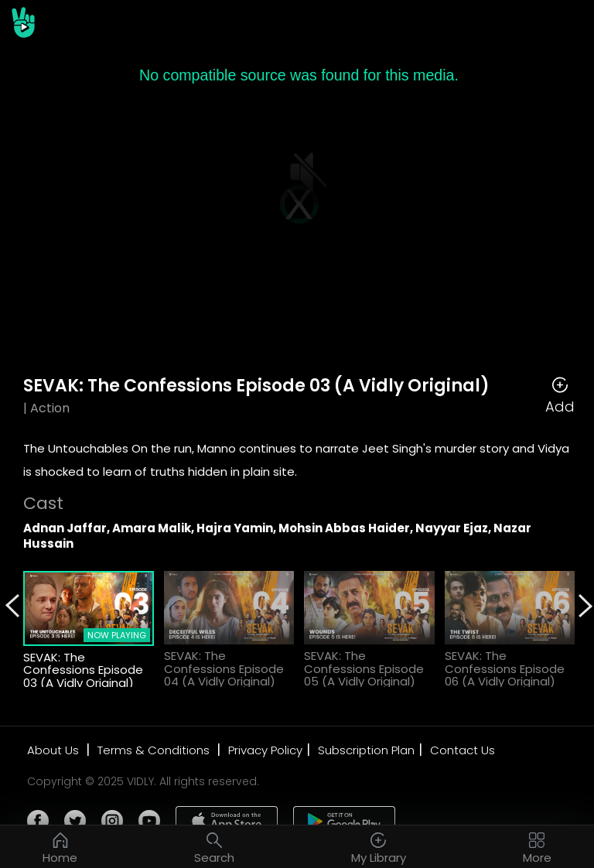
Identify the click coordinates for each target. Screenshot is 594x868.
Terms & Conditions (155, 750)
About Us (55, 750)
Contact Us (463, 750)
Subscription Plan (366, 750)
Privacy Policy (265, 750)
